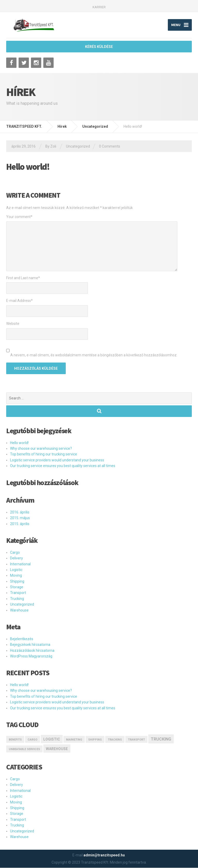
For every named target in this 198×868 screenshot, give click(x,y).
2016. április (20, 512)
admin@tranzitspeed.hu (104, 855)
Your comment (19, 217)
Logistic (16, 570)
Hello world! (19, 443)
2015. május (20, 518)
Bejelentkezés (22, 639)
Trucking (17, 599)
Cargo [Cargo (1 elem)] (32, 740)
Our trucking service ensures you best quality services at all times (63, 466)
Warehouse (19, 610)
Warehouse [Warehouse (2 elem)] (57, 749)
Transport (18, 593)
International (20, 564)
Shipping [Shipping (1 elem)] (95, 740)
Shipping (17, 581)
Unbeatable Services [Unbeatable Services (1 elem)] (24, 749)
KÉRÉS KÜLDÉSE (99, 47)
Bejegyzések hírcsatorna (30, 645)
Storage (17, 587)
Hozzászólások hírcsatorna (32, 650)
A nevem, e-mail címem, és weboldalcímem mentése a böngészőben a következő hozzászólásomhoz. (94, 355)
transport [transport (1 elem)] (136, 740)
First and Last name (23, 278)
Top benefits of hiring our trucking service (44, 454)
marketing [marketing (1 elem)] (74, 740)
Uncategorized (78, 146)
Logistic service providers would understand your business (57, 460)
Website (13, 324)
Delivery (16, 558)
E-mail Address (19, 301)
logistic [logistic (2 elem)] (52, 739)
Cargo (15, 552)
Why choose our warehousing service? (41, 448)
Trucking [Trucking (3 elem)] (161, 739)
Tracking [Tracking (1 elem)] (115, 740)
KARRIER (99, 7)
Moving (16, 576)
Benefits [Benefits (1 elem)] (15, 740)
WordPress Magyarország (31, 656)
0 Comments (110, 146)
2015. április (20, 524)
